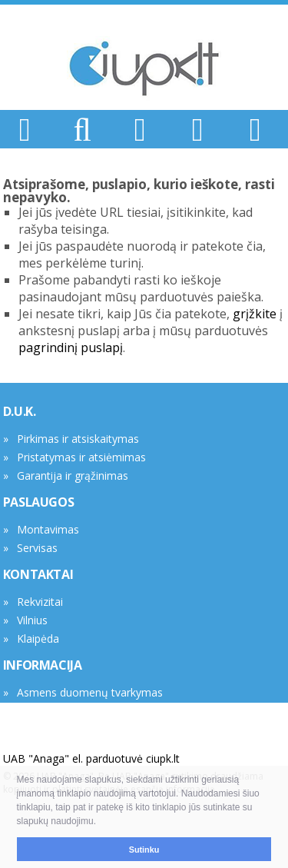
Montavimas (48, 529)
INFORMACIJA (43, 665)
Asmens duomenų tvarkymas (90, 692)
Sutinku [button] (144, 850)
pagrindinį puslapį (71, 348)
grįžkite (255, 314)
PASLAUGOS (38, 502)
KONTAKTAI (38, 574)
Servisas (37, 548)
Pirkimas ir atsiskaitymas (78, 439)
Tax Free (39, 711)
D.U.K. (20, 411)
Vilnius (32, 620)
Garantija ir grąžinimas (73, 476)
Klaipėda (38, 639)
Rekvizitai (40, 602)
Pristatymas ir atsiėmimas (81, 457)
